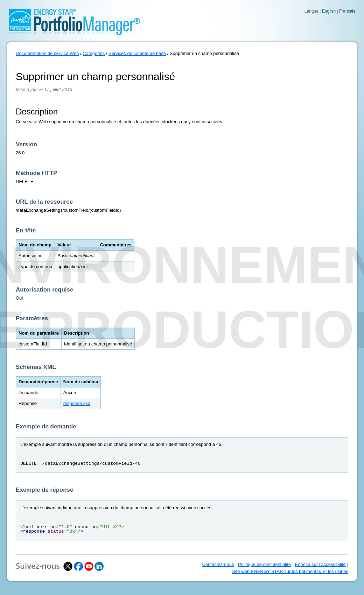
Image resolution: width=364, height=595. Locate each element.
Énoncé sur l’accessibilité (320, 564)
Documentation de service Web (47, 53)
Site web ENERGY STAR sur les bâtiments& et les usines (290, 571)
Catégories (94, 53)
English (329, 11)
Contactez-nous (218, 564)
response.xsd (77, 403)
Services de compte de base (137, 53)
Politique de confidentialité (264, 564)
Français (347, 11)
